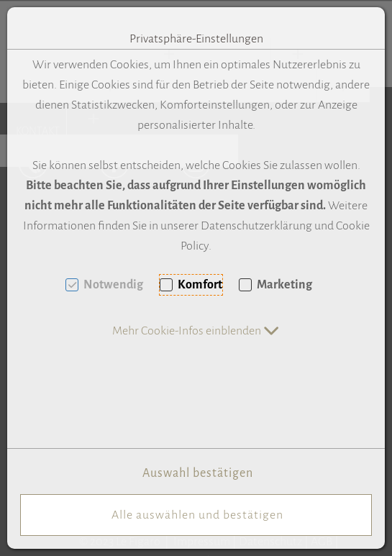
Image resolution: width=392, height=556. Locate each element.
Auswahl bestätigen (198, 473)
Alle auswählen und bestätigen (197, 515)
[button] (196, 331)
